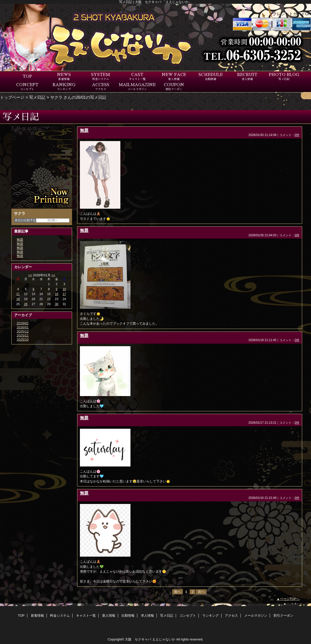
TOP (27, 76)
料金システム (60, 616)
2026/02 (23, 323)
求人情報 (147, 616)
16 (57, 294)
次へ (201, 592)
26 (26, 304)
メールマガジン (256, 616)
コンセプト (188, 616)
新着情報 (37, 616)
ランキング (210, 616)
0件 (297, 135)
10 (64, 289)
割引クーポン (283, 616)
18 (18, 299)
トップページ (12, 97)
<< (30, 275)
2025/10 (23, 339)
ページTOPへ (290, 599)
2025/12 (23, 331)
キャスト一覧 (86, 616)
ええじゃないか (164, 639)
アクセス (231, 616)
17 (64, 294)
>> (53, 275)
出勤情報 (128, 616)
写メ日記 (37, 97)
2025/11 (23, 335)
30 (57, 304)
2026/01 (23, 327)
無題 (20, 240)
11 (18, 294)
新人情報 (109, 616)
